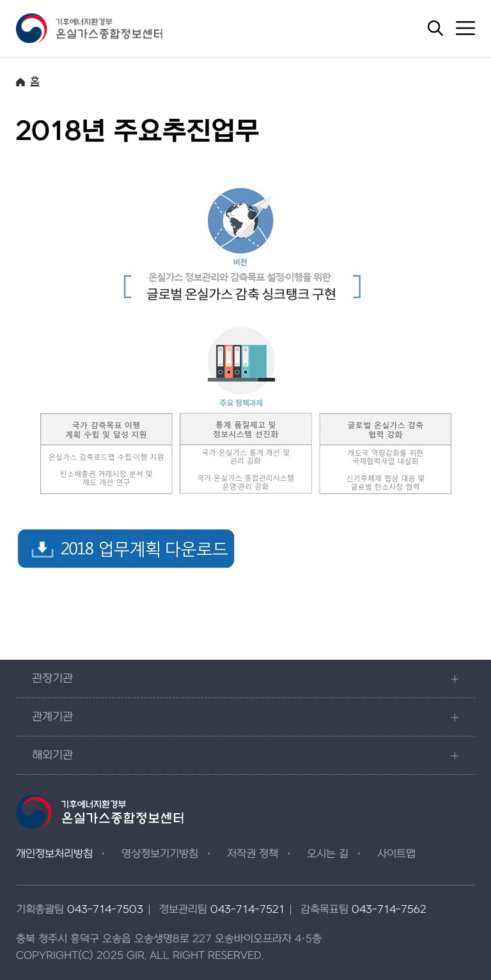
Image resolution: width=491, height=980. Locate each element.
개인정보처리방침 (54, 854)
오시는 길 (328, 854)
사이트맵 (396, 854)
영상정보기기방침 (160, 854)
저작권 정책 (253, 854)
